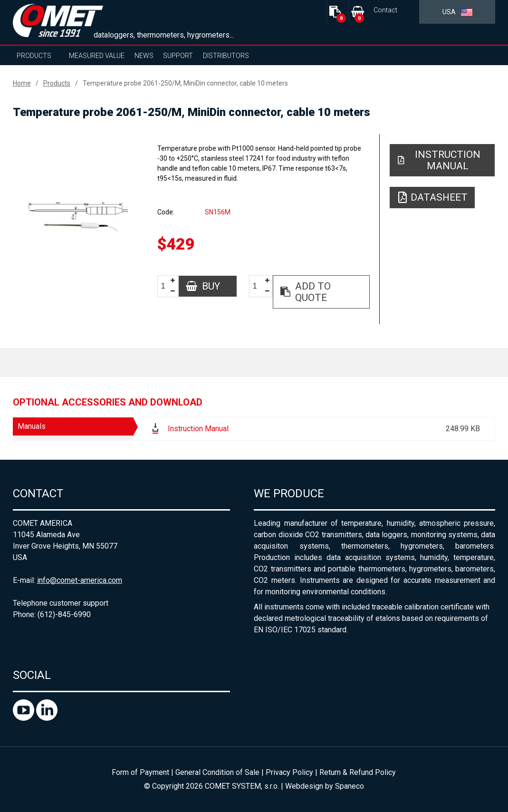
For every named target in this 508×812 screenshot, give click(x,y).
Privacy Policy (289, 772)
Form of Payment (140, 772)
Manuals (32, 426)
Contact (385, 10)
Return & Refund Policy (358, 772)
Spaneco (350, 786)
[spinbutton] (167, 286)
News (144, 56)
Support (178, 56)
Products (34, 56)
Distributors (226, 56)
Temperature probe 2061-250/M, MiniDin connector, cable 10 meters (185, 83)
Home (22, 83)
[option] (78, 217)
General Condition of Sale (217, 772)
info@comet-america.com (80, 580)
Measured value (97, 56)
